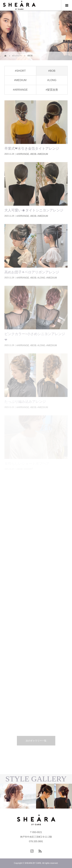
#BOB (52, 71)
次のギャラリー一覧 (36, 741)
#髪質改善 (52, 90)
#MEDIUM (20, 80)
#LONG (52, 80)
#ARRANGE (20, 90)
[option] (18, 796)
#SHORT (20, 71)
